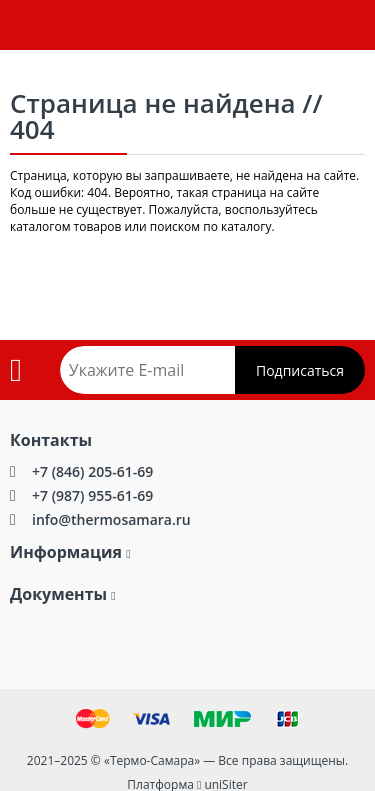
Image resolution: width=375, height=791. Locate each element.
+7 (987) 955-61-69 (92, 495)
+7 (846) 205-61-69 (92, 471)
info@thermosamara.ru (111, 519)
